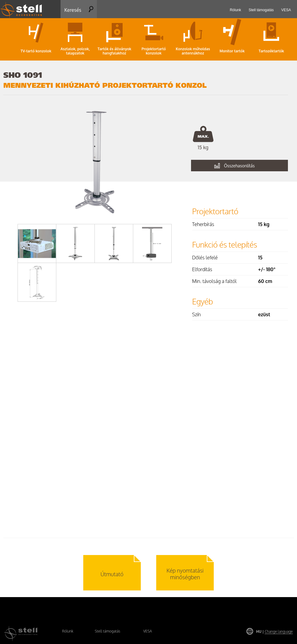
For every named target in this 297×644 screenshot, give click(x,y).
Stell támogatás (107, 631)
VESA (148, 631)
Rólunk (68, 631)
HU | (274, 631)
